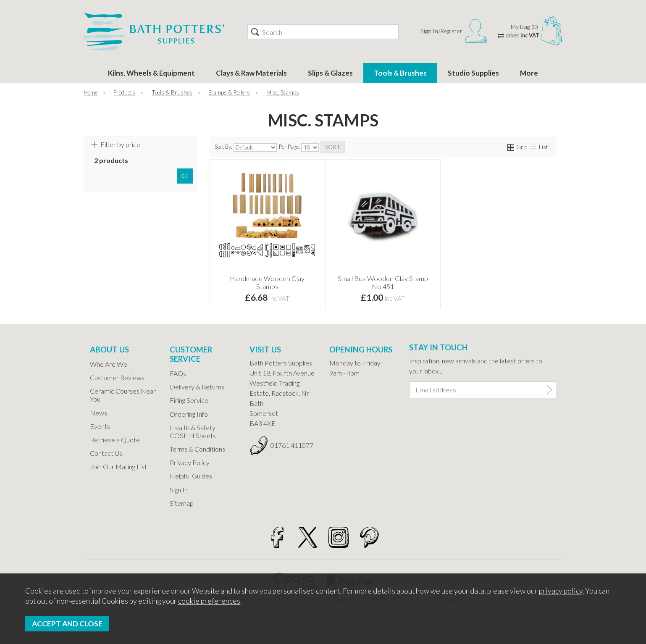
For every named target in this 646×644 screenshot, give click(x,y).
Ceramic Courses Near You (123, 395)
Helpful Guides (191, 476)
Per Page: (299, 147)
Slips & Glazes (330, 73)
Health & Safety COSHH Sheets (193, 431)
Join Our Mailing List (118, 467)
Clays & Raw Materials (251, 73)
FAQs (178, 373)
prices (523, 35)
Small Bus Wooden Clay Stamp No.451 (383, 282)
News (98, 413)
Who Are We (109, 364)
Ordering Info (189, 414)
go (185, 176)
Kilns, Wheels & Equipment (151, 73)
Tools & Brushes (400, 73)
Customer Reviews (117, 377)
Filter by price (120, 144)
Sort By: (246, 147)
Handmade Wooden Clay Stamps (267, 282)
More (529, 73)
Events (100, 426)
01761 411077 (292, 445)
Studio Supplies (473, 73)
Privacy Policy (190, 462)
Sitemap (182, 503)
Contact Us (106, 453)
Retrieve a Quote (115, 440)
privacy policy (561, 591)
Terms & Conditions (197, 449)
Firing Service (189, 400)
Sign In (179, 490)
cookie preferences (209, 601)
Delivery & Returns (197, 387)
